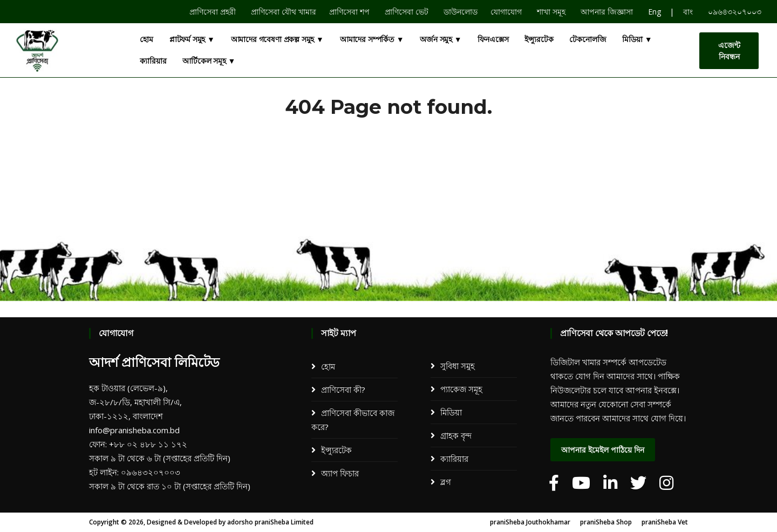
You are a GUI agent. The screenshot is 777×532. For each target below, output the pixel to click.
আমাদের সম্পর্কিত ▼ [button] (372, 39)
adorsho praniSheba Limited (270, 522)
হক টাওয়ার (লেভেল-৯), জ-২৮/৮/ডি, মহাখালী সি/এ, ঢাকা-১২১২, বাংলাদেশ (135, 402)
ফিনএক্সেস (493, 39)
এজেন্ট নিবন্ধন (729, 51)
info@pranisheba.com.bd (134, 430)
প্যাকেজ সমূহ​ (461, 389)
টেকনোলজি (588, 39)
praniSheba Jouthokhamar (530, 522)
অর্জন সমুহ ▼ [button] (441, 39)
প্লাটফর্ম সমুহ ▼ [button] (192, 39)
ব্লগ (446, 482)
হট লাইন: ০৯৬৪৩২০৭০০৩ (135, 472)
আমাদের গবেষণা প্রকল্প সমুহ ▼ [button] (277, 39)
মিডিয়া (451, 412)
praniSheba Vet (665, 522)
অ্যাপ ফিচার (340, 473)
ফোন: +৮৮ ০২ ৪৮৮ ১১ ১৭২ (138, 444)
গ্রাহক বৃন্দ (456, 435)
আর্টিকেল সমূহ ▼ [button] (209, 61)
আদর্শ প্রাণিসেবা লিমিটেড (154, 362)
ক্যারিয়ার (153, 61)
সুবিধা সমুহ (458, 366)
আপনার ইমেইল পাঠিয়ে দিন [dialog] (603, 450)
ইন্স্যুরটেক (539, 39)
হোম (146, 39)
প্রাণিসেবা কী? (343, 390)
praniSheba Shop (606, 522)
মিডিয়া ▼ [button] (637, 39)
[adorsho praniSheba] (554, 483)
